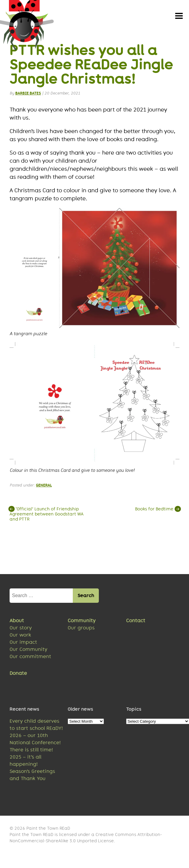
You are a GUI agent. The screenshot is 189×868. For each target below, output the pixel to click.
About (17, 622)
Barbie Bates (28, 94)
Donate (18, 674)
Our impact (23, 643)
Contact (136, 622)
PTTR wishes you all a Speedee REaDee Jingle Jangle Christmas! (91, 65)
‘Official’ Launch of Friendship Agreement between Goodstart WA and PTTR (47, 515)
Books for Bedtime (157, 510)
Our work (20, 636)
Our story (21, 629)
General (44, 486)
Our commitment (30, 658)
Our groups (81, 629)
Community (82, 622)
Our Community (28, 650)
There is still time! (31, 751)
